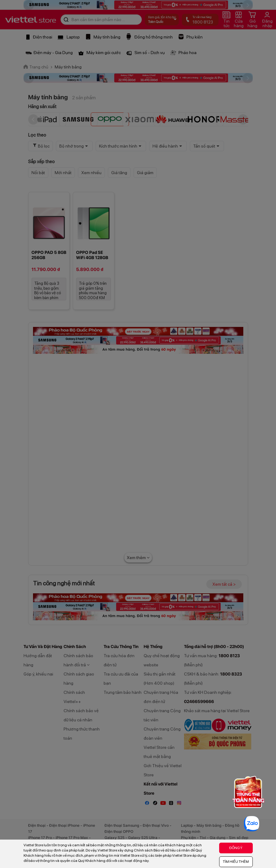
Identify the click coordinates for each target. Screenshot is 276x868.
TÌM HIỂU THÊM (236, 862)
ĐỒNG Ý (236, 848)
